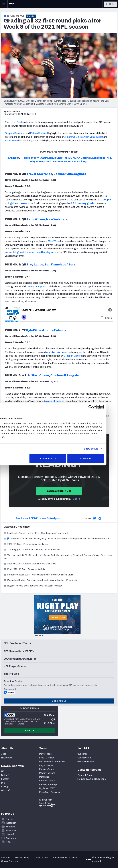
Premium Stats (47, 769)
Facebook (11, 831)
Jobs (4, 754)
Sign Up (31, 16)
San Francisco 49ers (60, 265)
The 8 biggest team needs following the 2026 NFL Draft (33, 550)
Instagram (11, 823)
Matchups (44, 777)
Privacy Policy (22, 858)
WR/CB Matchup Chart (50, 158)
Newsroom (7, 758)
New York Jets (57, 219)
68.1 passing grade (83, 203)
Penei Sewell (12, 141)
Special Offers (84, 758)
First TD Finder (47, 758)
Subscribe (82, 754)
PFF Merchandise (86, 762)
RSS (8, 842)
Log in (76, 499)
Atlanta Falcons (54, 330)
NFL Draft (6, 791)
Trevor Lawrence (39, 174)
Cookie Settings (10, 861)
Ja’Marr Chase (38, 375)
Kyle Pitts (33, 330)
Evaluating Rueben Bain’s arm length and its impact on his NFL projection (41, 580)
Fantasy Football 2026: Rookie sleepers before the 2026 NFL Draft (38, 575)
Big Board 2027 (47, 788)
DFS (3, 783)
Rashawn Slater (74, 137)
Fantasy (5, 779)
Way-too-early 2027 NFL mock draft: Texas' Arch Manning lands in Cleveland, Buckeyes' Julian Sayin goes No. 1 (58, 557)
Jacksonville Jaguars (70, 174)
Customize (59, 458)
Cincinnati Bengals (65, 375)
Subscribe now (59, 491)
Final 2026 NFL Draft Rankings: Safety (24, 569)
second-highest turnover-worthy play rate (31, 252)
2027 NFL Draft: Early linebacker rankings (26, 544)
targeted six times (56, 352)
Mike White (54, 241)
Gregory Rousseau (15, 133)
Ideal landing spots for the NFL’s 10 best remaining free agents (36, 533)
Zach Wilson (36, 219)
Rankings (12, 158)
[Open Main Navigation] (4, 4)
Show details (101, 449)
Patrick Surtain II (39, 133)
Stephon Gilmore (73, 356)
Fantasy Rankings (48, 785)
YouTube (10, 827)
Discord (10, 834)
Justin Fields (16, 122)
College (5, 787)
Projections (28, 158)
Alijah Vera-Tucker (93, 137)
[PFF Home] (12, 4)
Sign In (110, 4)
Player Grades (46, 765)
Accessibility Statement (65, 858)
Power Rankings (47, 773)
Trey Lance (35, 265)
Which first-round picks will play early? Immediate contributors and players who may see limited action (57, 539)
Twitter (10, 819)
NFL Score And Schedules (52, 762)
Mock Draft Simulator (50, 792)
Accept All (96, 458)
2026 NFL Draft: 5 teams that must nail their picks (30, 564)
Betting (5, 775)
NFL (3, 771)
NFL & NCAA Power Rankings (70, 161)
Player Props (45, 754)
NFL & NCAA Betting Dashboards (85, 158)
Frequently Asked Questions (92, 779)
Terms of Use (41, 858)
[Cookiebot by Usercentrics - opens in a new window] (101, 407)
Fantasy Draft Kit (48, 781)
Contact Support (86, 775)
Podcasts (11, 838)
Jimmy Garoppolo (37, 287)
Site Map (6, 858)
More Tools (59, 701)
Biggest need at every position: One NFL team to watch (33, 586)
